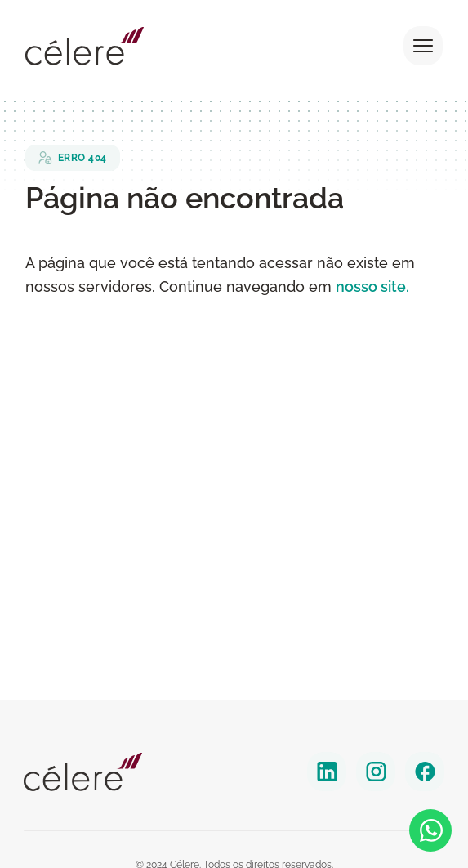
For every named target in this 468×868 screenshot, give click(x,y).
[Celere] (83, 772)
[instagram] (376, 772)
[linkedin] (327, 772)
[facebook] (425, 772)
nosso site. (372, 286)
